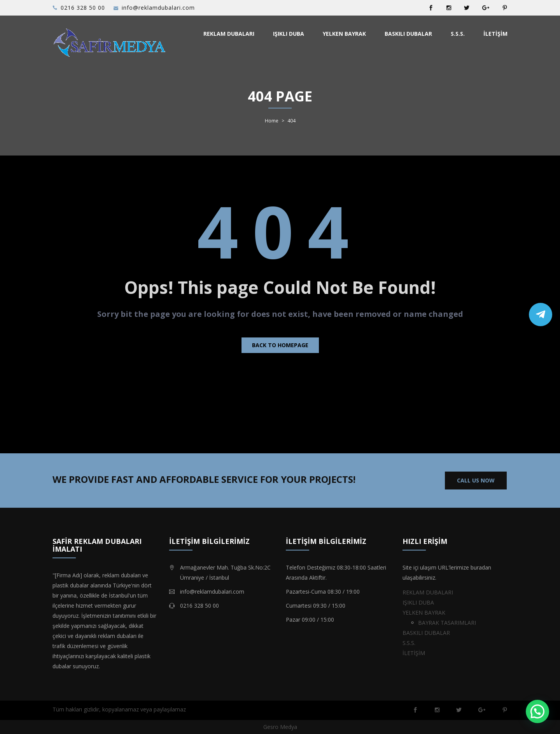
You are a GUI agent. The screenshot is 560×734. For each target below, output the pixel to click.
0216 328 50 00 (83, 8)
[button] (537, 711)
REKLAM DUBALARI (229, 34)
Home (272, 121)
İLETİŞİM (495, 34)
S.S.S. (458, 34)
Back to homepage (280, 345)
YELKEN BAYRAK (344, 34)
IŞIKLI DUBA (289, 34)
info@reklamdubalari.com (158, 8)
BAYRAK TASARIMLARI (447, 623)
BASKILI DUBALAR (408, 34)
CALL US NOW (476, 480)
